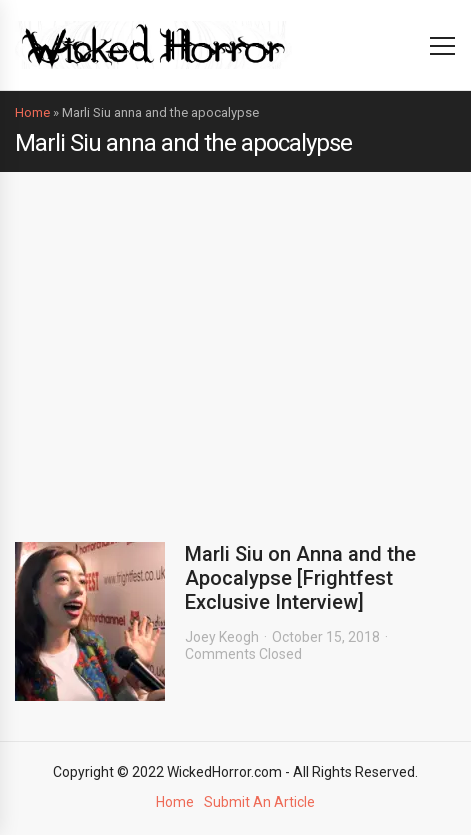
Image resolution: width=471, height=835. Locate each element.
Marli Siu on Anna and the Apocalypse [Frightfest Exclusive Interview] (300, 578)
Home (32, 112)
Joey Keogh (222, 637)
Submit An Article (259, 802)
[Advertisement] (235, 342)
